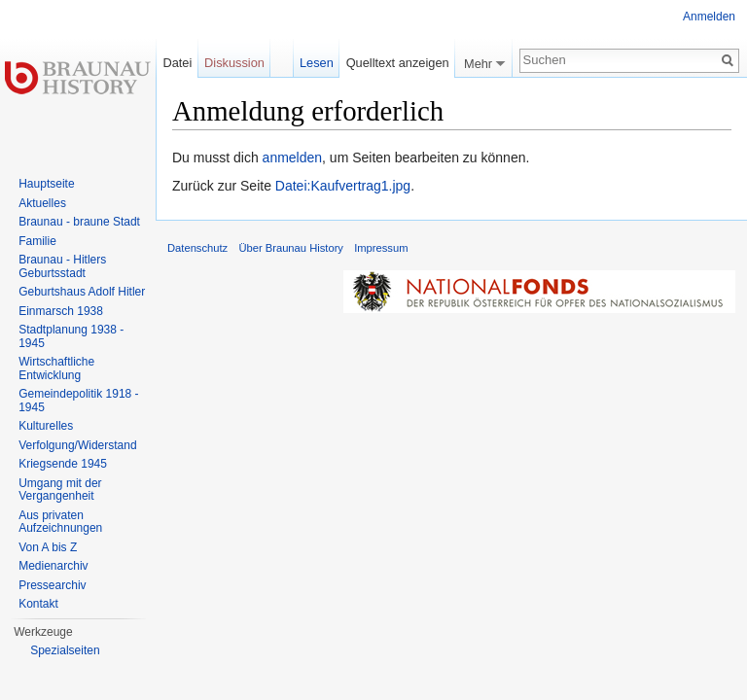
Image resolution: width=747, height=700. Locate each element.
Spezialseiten (65, 650)
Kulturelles (46, 426)
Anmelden (709, 17)
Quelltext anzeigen (398, 63)
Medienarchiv (53, 566)
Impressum (381, 248)
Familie (37, 241)
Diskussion (234, 63)
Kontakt (38, 604)
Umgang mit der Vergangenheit (60, 490)
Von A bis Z (48, 547)
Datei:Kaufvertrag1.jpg (343, 186)
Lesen (317, 63)
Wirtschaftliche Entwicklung (56, 368)
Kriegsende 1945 (63, 464)
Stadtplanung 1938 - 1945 (71, 336)
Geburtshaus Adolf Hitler (82, 292)
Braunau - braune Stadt (79, 222)
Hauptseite (46, 184)
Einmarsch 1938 (61, 311)
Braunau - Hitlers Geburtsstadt (62, 266)
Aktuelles (42, 203)
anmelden (293, 157)
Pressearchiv (52, 585)
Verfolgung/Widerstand (77, 445)
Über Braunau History (291, 248)
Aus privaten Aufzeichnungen (60, 522)
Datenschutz (197, 248)
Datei (177, 63)
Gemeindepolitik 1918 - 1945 (78, 401)
